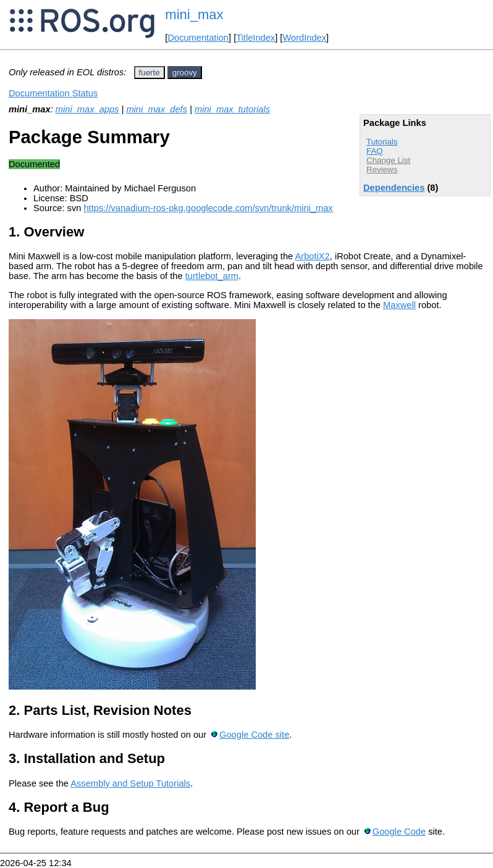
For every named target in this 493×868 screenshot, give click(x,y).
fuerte (150, 73)
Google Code (399, 832)
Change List (388, 160)
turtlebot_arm (212, 276)
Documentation (198, 38)
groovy (185, 73)
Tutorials (382, 142)
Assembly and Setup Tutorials (130, 783)
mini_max (194, 15)
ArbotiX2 (313, 256)
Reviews (382, 169)
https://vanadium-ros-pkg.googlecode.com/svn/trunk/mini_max (208, 208)
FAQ (375, 151)
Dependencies (394, 188)
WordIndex (304, 38)
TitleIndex (255, 38)
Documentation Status (53, 93)
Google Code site (254, 735)
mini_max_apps (87, 109)
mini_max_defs (157, 109)
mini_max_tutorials (232, 109)
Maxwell (399, 305)
